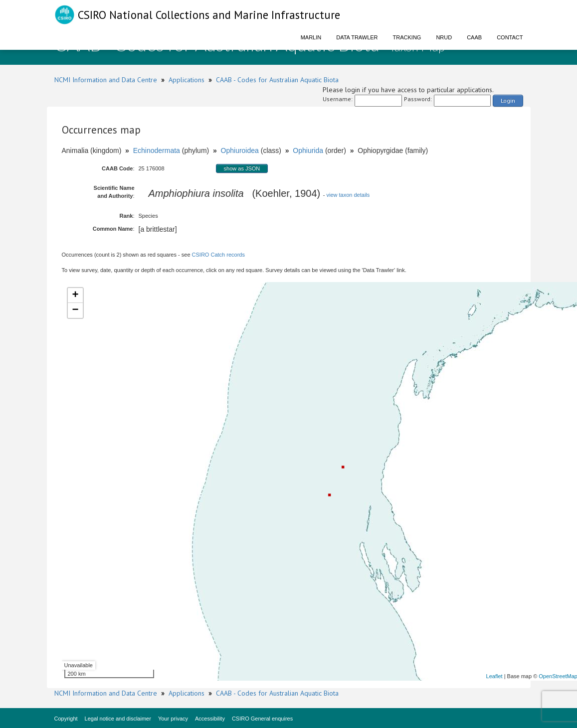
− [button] (75, 310)
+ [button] (75, 295)
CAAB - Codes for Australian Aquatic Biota (277, 80)
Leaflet (494, 676)
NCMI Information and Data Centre (106, 80)
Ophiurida (308, 150)
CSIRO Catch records (218, 255)
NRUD (444, 37)
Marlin (311, 37)
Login (508, 100)
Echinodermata (157, 150)
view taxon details (348, 195)
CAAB (474, 37)
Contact (510, 37)
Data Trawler (357, 37)
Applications (187, 80)
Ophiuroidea (240, 150)
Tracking (407, 37)
